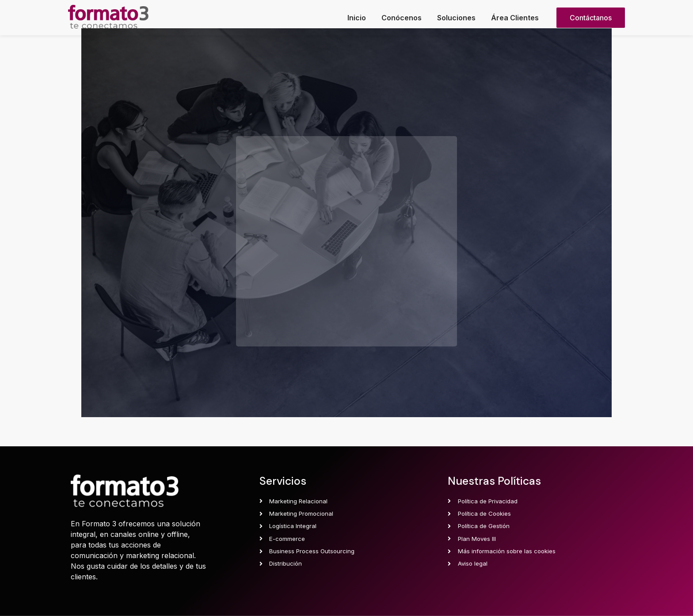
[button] (591, 18)
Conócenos (402, 18)
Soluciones (456, 18)
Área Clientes (515, 18)
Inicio (357, 18)
